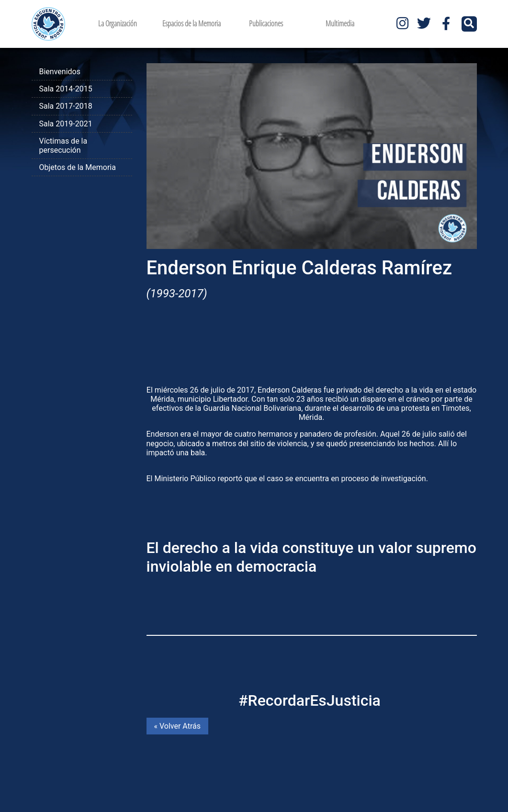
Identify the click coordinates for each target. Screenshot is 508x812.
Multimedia (340, 23)
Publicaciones (266, 23)
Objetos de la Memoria (78, 167)
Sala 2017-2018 (66, 106)
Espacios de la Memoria (192, 23)
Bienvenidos (60, 72)
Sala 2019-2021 (66, 124)
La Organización (118, 23)
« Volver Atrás (177, 726)
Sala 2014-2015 (66, 89)
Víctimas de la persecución (63, 146)
